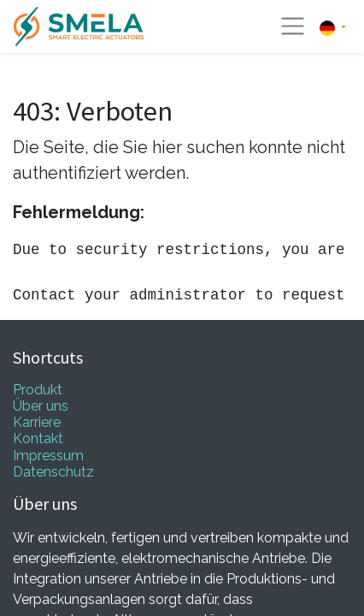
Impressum (48, 456)
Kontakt (38, 438)
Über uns (41, 406)
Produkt (38, 390)
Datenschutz (53, 472)
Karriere (37, 422)
